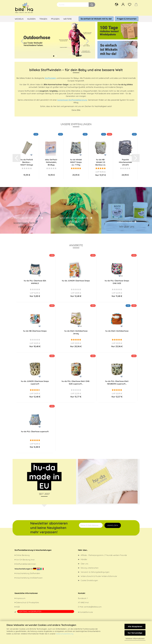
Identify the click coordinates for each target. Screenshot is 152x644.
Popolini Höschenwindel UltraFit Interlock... (125, 162)
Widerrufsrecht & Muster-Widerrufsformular (99, 576)
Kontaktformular (86, 612)
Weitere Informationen (135, 639)
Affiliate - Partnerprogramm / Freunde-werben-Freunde (104, 555)
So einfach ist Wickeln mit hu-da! (96, 19)
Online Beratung (23, 555)
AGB (18, 607)
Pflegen (55, 19)
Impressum (21, 598)
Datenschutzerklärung (65, 634)
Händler (84, 559)
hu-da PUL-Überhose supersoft (35, 432)
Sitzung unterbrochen (90, 568)
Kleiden (31, 19)
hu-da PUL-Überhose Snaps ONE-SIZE (117, 282)
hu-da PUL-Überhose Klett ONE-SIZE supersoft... (76, 383)
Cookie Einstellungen (89, 580)
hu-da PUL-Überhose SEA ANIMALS (35, 282)
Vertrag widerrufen (30, 611)
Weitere (68, 19)
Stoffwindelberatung (23, 218)
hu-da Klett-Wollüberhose (117, 331)
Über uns (84, 564)
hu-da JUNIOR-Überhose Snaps (76, 281)
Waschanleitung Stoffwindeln (28, 573)
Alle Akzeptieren (135, 626)
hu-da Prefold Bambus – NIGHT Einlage (27, 162)
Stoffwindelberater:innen (26, 564)
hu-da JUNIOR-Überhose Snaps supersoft (35, 383)
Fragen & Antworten (127, 19)
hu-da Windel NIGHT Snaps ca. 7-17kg (76, 162)
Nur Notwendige (135, 633)
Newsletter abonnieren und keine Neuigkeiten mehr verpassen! (49, 528)
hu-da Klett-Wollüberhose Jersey (76, 332)
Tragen (43, 19)
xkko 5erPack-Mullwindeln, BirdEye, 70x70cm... (51, 162)
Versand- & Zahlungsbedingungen (95, 572)
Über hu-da (125, 222)
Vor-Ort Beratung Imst (25, 560)
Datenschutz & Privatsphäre (27, 602)
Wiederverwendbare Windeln (74, 220)
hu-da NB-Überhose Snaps (35, 331)
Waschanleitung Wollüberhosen (29, 578)
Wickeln (19, 19)
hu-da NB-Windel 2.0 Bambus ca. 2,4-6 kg (101, 162)
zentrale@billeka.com (93, 607)
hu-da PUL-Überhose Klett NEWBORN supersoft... (117, 383)
